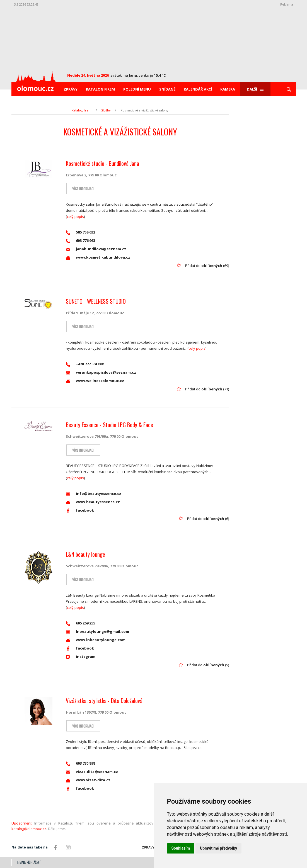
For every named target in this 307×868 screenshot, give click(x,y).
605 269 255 (80, 623)
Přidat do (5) (208, 665)
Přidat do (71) (207, 389)
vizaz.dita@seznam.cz (92, 772)
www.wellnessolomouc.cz (95, 381)
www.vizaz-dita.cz (88, 780)
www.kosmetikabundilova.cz (98, 257)
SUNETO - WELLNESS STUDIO (96, 301)
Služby (106, 110)
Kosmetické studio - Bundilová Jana (102, 163)
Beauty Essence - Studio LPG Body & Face (109, 425)
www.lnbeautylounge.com (96, 640)
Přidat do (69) (207, 266)
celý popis (75, 217)
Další (255, 89)
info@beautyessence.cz (94, 494)
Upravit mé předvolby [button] (218, 848)
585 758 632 (80, 232)
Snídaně (167, 89)
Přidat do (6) (208, 519)
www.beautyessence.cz (93, 502)
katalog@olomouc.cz (29, 829)
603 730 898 (80, 763)
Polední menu (137, 89)
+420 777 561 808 (85, 364)
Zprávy (71, 89)
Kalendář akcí (198, 89)
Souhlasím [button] (181, 848)
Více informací (83, 189)
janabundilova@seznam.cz (96, 249)
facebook (80, 510)
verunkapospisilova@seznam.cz (101, 372)
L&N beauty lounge (85, 554)
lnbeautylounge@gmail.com (97, 632)
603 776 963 (80, 241)
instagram (81, 657)
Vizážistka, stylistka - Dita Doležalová (104, 701)
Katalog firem (100, 89)
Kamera (228, 89)
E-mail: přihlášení (29, 862)
